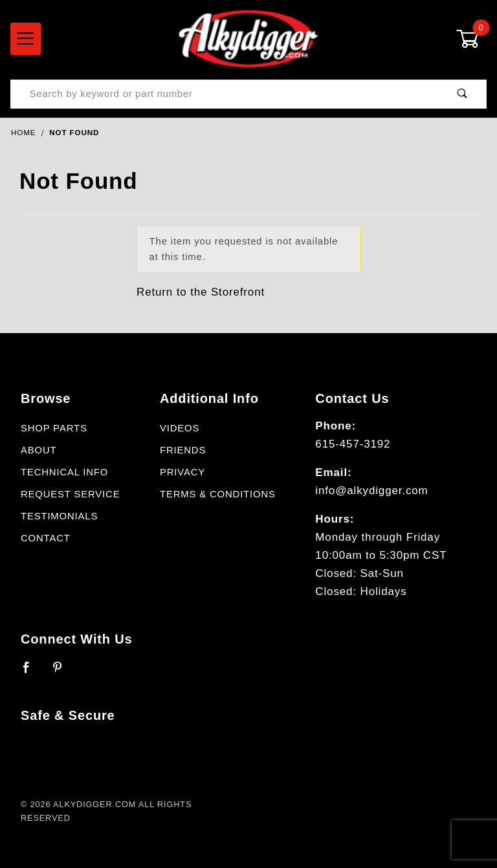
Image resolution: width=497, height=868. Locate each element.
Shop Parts (54, 428)
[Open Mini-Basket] (471, 39)
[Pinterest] (63, 673)
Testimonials (59, 516)
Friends (183, 450)
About (39, 450)
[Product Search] (225, 94)
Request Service (70, 494)
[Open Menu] (26, 39)
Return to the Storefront (201, 292)
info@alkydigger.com (371, 491)
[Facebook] (32, 673)
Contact (46, 538)
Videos (180, 428)
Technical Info (64, 472)
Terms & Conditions (218, 494)
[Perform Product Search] (462, 94)
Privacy (182, 472)
